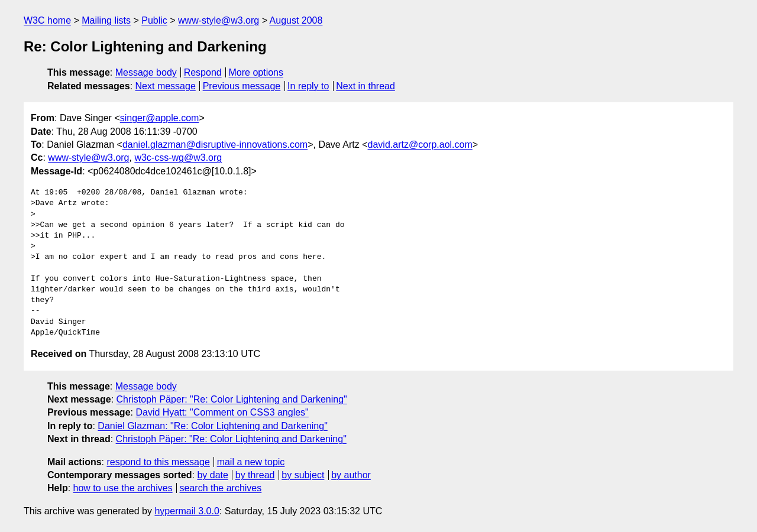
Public (154, 20)
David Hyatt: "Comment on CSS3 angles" (222, 412)
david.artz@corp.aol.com (420, 145)
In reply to (308, 86)
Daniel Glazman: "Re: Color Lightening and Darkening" (212, 426)
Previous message (242, 86)
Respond (203, 72)
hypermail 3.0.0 (187, 511)
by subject (303, 475)
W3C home (47, 20)
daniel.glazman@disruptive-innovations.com (215, 145)
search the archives (221, 488)
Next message (166, 86)
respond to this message (158, 462)
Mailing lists (106, 20)
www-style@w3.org (219, 20)
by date (212, 475)
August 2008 (296, 20)
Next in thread (365, 86)
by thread (255, 475)
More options (256, 72)
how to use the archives (123, 488)
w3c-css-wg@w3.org (178, 158)
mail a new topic (251, 462)
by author (351, 475)
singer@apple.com (160, 118)
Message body (146, 72)
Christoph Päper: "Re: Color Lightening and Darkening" (232, 399)
